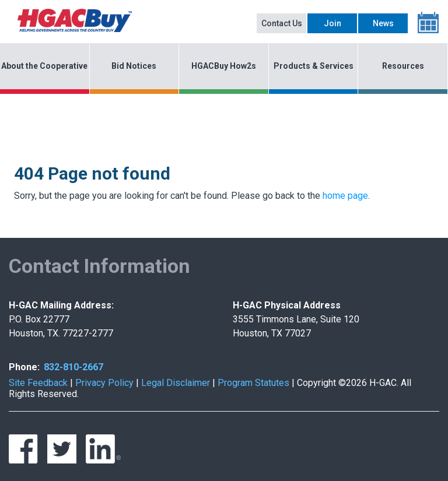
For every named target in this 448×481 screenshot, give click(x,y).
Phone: (24, 367)
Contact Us (282, 23)
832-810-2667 (73, 367)
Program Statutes (253, 383)
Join (332, 23)
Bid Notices (134, 66)
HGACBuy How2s (224, 66)
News (383, 23)
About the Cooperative (44, 66)
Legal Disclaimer (176, 383)
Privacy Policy (104, 383)
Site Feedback (38, 383)
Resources (403, 66)
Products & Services (314, 66)
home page (345, 196)
